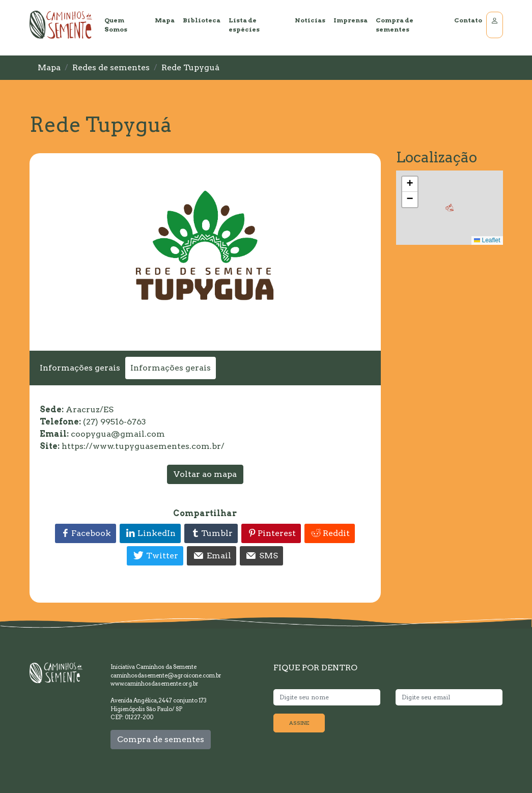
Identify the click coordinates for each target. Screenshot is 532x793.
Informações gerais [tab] (80, 368)
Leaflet (487, 240)
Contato (468, 20)
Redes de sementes (111, 67)
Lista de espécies (244, 25)
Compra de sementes (395, 25)
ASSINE (299, 723)
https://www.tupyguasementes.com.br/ (143, 446)
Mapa (165, 20)
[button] (450, 208)
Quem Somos (116, 25)
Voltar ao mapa (205, 474)
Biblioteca (202, 20)
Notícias (310, 20)
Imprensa (351, 20)
